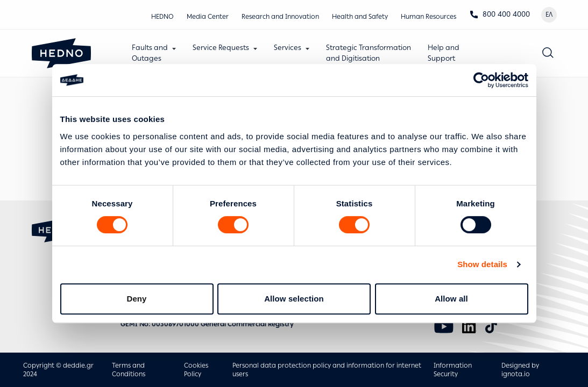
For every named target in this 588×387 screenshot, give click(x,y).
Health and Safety (360, 17)
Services (288, 48)
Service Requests (221, 48)
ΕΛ (549, 15)
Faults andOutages (150, 53)
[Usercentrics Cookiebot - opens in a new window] (481, 80)
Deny (136, 299)
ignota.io (516, 374)
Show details (482, 264)
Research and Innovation (280, 17)
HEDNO (162, 17)
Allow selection (294, 299)
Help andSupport (444, 53)
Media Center (208, 17)
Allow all (451, 299)
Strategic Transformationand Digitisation (369, 53)
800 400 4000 (500, 14)
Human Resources (428, 17)
